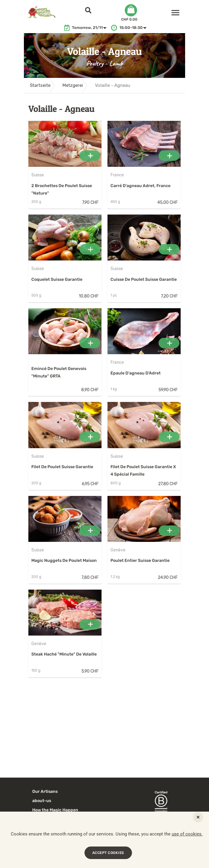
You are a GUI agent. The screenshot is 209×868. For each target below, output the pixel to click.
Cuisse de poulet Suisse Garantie (144, 279)
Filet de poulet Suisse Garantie (62, 467)
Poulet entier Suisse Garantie (140, 561)
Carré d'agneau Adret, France (140, 186)
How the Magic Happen (55, 810)
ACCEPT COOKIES (108, 853)
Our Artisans (45, 791)
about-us (42, 801)
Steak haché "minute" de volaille (64, 654)
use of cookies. (187, 834)
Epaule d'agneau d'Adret (136, 373)
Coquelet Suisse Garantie (57, 279)
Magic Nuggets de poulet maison (64, 561)
